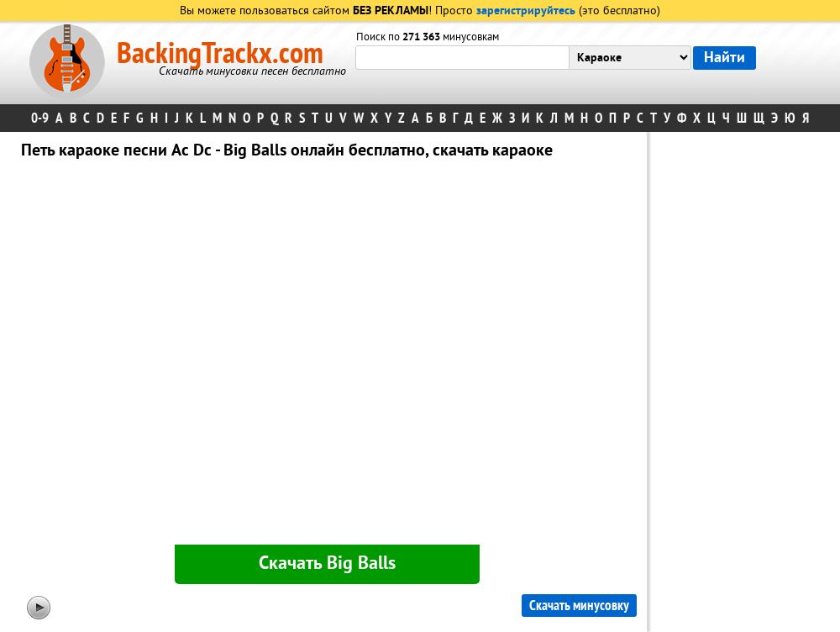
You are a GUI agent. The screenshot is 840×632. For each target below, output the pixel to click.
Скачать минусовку (579, 606)
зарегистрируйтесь (526, 11)
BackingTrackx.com (220, 54)
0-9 (40, 118)
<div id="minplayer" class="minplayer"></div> (327, 355)
